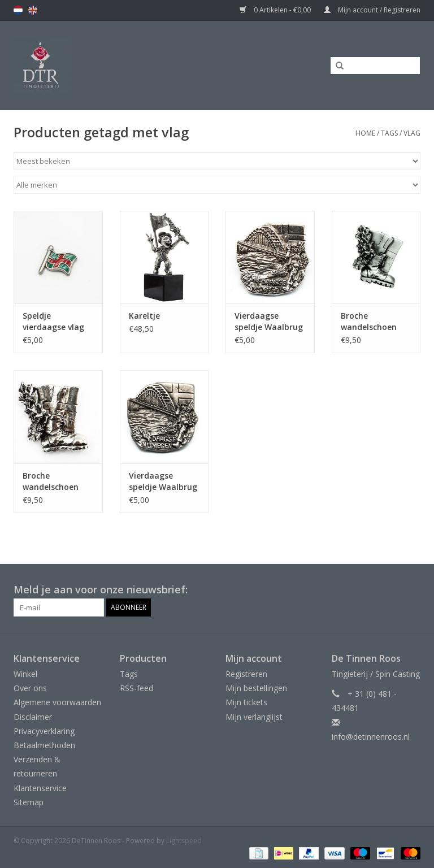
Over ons (30, 688)
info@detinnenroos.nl (371, 737)
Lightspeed (184, 841)
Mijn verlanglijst (254, 717)
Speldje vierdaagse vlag (53, 321)
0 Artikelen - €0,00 (276, 10)
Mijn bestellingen (256, 688)
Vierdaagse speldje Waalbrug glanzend (269, 322)
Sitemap (29, 802)
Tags (389, 133)
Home (365, 133)
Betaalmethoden (44, 745)
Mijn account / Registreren (372, 10)
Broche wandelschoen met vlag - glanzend (51, 481)
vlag (412, 133)
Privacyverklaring (44, 731)
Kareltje (144, 316)
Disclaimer (33, 717)
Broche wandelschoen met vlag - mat (371, 322)
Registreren (246, 674)
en (33, 10)
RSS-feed (136, 688)
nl (18, 10)
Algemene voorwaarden (57, 702)
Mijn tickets (246, 702)
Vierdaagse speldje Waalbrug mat (163, 481)
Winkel (25, 674)
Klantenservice (40, 788)
